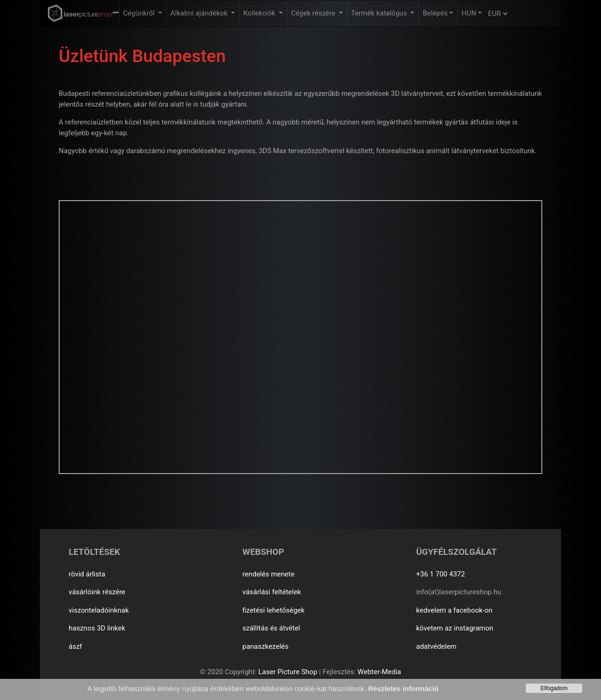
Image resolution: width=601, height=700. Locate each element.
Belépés (435, 13)
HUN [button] (469, 13)
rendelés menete (268, 574)
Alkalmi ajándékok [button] (200, 13)
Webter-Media (379, 672)
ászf (75, 646)
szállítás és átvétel (271, 628)
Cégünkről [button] (140, 13)
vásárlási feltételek (272, 592)
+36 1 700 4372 (440, 574)
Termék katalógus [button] (380, 13)
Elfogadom (554, 688)
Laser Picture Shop (288, 672)
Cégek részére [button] (314, 13)
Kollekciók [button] (260, 13)
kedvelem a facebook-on (454, 610)
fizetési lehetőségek (273, 610)
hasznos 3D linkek (97, 628)
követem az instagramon (455, 628)
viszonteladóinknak (99, 610)
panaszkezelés (265, 646)
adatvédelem (436, 646)
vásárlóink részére (97, 592)
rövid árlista (87, 574)
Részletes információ (403, 688)
